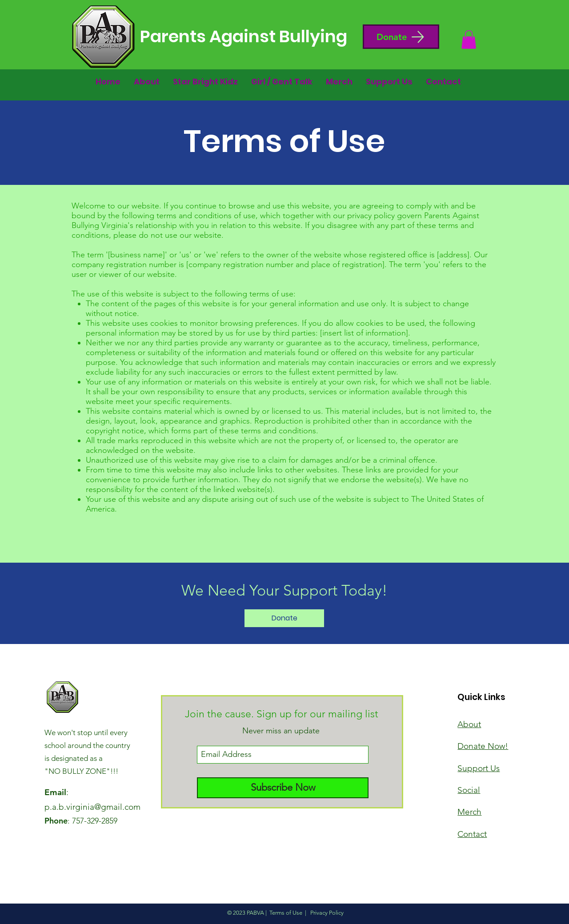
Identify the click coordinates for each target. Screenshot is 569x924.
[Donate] (284, 618)
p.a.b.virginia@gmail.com (92, 807)
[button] (401, 37)
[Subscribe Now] (283, 788)
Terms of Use (286, 913)
